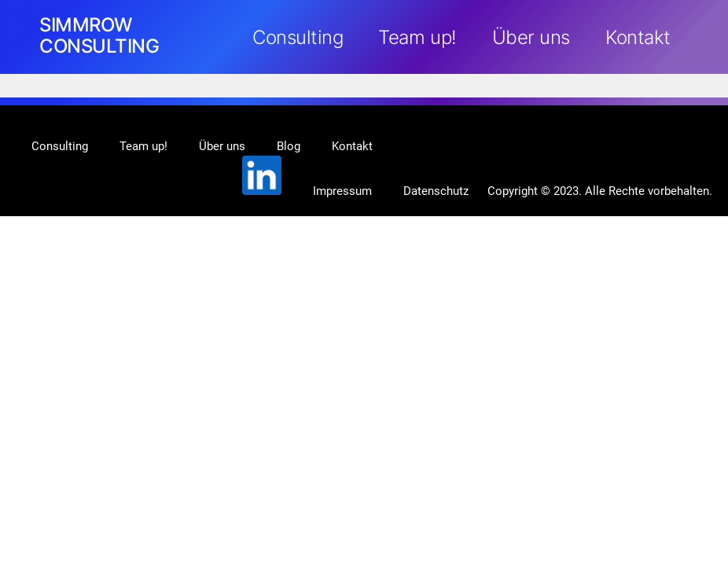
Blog (289, 146)
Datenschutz (436, 191)
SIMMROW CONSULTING (99, 35)
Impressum (342, 191)
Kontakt (638, 37)
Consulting (298, 37)
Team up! (417, 37)
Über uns (531, 37)
